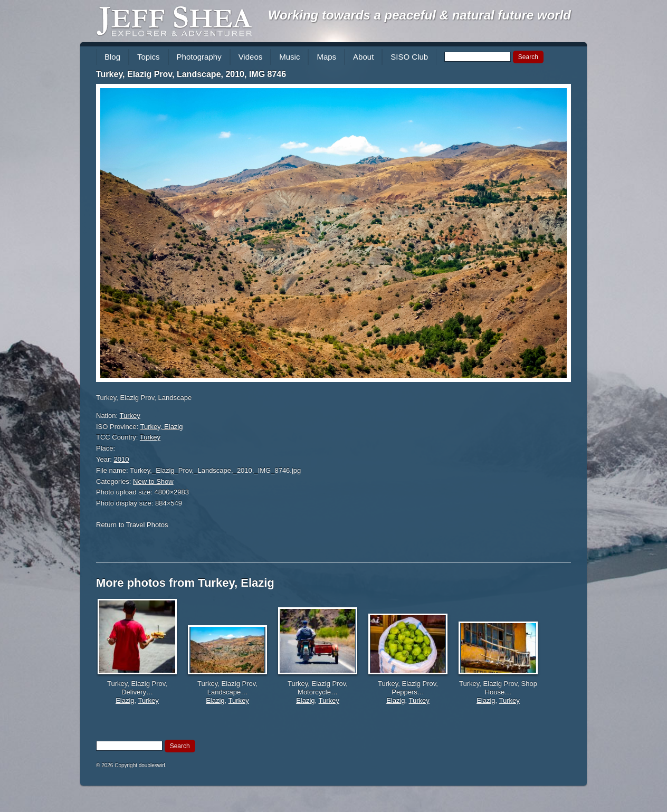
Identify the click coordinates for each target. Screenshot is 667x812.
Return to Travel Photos (132, 525)
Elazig (125, 700)
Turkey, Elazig (162, 427)
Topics (149, 57)
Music (289, 57)
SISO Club (409, 57)
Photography (199, 57)
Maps (326, 57)
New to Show (153, 481)
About (363, 57)
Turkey (130, 415)
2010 (122, 459)
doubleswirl (152, 765)
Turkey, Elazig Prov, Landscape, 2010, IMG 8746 (191, 74)
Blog (112, 57)
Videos (251, 57)
